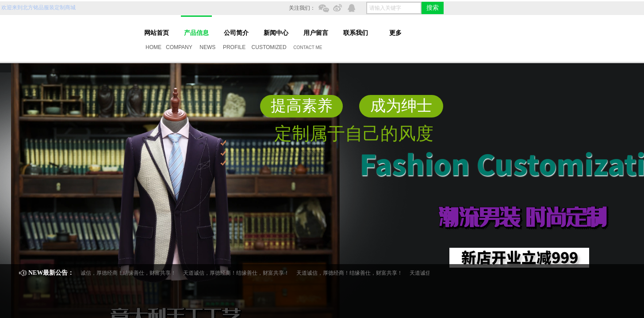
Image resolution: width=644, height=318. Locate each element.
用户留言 (316, 33)
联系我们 (356, 33)
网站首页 (157, 33)
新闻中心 (276, 33)
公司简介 (236, 33)
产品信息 (196, 33)
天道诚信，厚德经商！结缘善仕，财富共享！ (124, 273)
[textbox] (394, 8)
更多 (395, 33)
